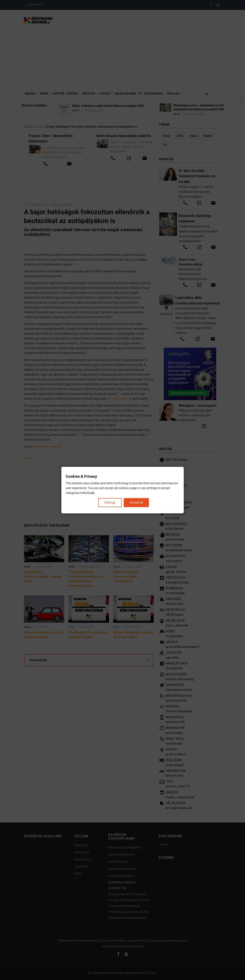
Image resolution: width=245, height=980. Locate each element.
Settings (110, 502)
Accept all (136, 502)
